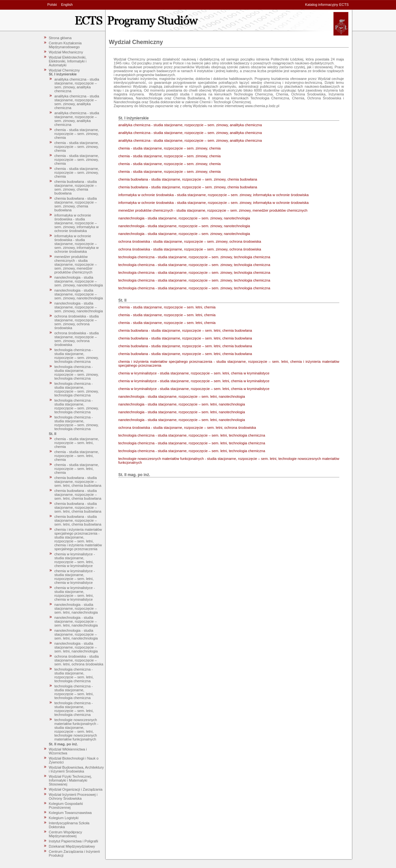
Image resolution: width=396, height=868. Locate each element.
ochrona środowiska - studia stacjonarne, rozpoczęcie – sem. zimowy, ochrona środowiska (77, 322)
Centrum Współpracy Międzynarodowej (66, 834)
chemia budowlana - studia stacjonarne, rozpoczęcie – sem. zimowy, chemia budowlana (76, 187)
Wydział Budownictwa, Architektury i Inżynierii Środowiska (76, 769)
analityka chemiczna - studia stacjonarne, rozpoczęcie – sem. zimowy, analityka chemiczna (77, 85)
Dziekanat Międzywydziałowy (72, 846)
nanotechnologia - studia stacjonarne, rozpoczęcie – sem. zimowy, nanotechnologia (79, 281)
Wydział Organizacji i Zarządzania (76, 789)
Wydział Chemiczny (64, 70)
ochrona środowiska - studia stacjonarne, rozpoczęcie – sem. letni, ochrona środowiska (79, 660)
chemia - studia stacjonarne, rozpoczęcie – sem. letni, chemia (77, 443)
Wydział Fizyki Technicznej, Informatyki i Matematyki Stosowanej (70, 780)
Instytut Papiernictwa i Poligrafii (74, 841)
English (67, 5)
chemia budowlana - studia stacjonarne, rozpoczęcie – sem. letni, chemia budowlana (78, 482)
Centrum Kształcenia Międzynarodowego (65, 45)
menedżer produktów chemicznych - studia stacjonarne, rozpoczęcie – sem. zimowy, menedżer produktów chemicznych (76, 264)
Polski (52, 5)
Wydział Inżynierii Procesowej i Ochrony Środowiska (73, 796)
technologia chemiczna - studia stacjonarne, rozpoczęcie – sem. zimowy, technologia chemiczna (77, 356)
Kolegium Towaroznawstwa (70, 813)
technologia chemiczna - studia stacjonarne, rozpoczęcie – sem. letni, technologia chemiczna (74, 675)
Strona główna (60, 38)
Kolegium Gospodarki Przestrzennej (66, 806)
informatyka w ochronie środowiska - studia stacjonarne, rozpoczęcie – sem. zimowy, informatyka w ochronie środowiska (77, 223)
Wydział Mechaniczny (66, 52)
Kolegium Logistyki (64, 818)
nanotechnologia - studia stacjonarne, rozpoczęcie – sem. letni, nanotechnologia (76, 608)
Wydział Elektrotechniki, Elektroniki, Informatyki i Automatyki (68, 61)
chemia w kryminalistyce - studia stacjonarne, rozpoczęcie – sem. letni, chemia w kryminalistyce (75, 560)
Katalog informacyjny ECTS (327, 5)
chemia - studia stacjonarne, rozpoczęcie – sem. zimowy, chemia (77, 134)
